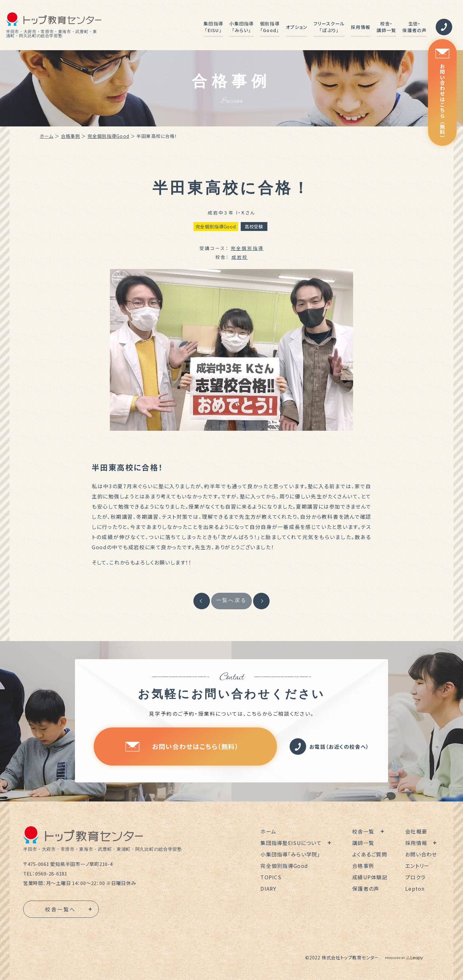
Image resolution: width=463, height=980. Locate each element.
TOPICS (271, 877)
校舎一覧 (363, 831)
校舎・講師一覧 (386, 27)
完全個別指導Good (108, 136)
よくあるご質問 (370, 854)
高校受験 (254, 226)
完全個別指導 (247, 248)
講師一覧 (363, 843)
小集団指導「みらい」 (241, 27)
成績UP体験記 (370, 877)
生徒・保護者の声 (414, 27)
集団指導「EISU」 (213, 27)
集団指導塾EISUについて (291, 843)
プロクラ (415, 877)
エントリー (417, 866)
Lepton (415, 889)
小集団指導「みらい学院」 (290, 854)
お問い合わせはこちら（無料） (442, 95)
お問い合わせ (421, 854)
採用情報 (361, 27)
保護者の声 (366, 889)
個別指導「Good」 (270, 27)
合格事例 (70, 136)
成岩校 (240, 257)
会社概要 (416, 831)
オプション (296, 27)
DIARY (268, 889)
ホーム (47, 136)
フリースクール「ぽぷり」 (329, 27)
